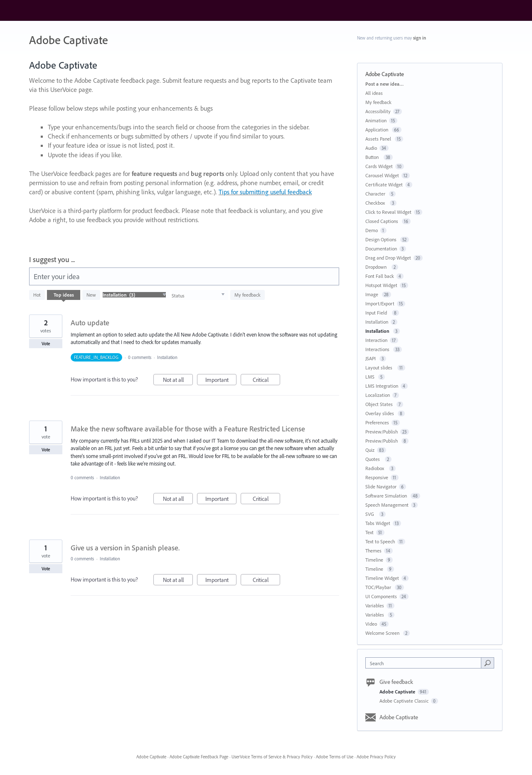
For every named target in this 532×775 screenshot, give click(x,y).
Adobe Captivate (398, 692)
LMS (371, 377)
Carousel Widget (382, 175)
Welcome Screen (383, 633)
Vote (46, 344)
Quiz (370, 450)
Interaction (376, 340)
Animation (376, 120)
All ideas (374, 93)
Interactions (378, 349)
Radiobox (376, 468)
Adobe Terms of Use (335, 757)
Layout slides (380, 368)
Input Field (377, 313)
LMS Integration (382, 386)
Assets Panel (379, 139)
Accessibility (378, 111)
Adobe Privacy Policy (376, 757)
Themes (373, 551)
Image (372, 294)
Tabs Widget (378, 523)
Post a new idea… (384, 84)
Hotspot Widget (381, 285)
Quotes (374, 459)
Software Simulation (387, 496)
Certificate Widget (384, 184)
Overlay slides (380, 413)
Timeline (374, 560)
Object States (380, 404)
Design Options (382, 239)
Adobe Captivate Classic (405, 701)
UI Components (381, 596)
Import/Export (380, 303)
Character (376, 194)
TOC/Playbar (379, 587)
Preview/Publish (382, 432)
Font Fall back (380, 276)
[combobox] (425, 663)
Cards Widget (379, 166)
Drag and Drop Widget (388, 258)
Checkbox (376, 203)
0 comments (140, 357)
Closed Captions (382, 221)
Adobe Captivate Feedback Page (199, 757)
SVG (371, 514)
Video (371, 624)
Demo (372, 230)
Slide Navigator (381, 487)
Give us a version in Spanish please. (125, 548)
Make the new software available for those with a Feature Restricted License (188, 429)
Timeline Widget (382, 578)
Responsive (377, 477)
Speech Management (387, 505)
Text (369, 532)
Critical (267, 381)
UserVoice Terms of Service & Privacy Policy (272, 757)
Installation (168, 357)
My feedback (248, 295)
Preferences (377, 422)
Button (373, 157)
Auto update (90, 323)
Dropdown (377, 267)
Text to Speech (380, 541)
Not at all (178, 381)
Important (221, 381)
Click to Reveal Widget (388, 212)
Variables (375, 605)
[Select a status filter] (198, 295)
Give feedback (396, 682)
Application (377, 130)
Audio (371, 148)
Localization (378, 395)
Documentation (381, 249)
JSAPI (371, 358)
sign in (420, 38)
